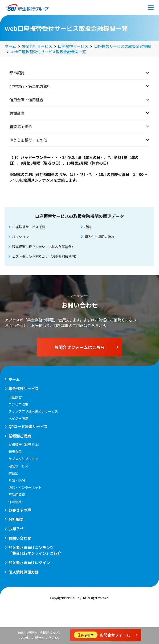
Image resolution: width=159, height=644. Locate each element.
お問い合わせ (20, 538)
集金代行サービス (24, 389)
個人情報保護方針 (24, 572)
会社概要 (16, 519)
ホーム (14, 379)
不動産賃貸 (17, 494)
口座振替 (15, 397)
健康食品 (15, 452)
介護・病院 (17, 480)
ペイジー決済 (18, 418)
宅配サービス (18, 466)
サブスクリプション (23, 459)
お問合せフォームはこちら (86, 347)
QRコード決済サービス (28, 426)
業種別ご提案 (20, 436)
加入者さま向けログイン (29, 563)
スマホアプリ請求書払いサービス (33, 411)
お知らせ (16, 529)
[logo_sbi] (27, 8)
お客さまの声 (20, 510)
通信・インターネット (25, 487)
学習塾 (13, 473)
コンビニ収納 (18, 404)
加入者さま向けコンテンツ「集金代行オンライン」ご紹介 (35, 550)
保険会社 (15, 502)
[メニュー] (151, 8)
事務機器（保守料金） (25, 444)
